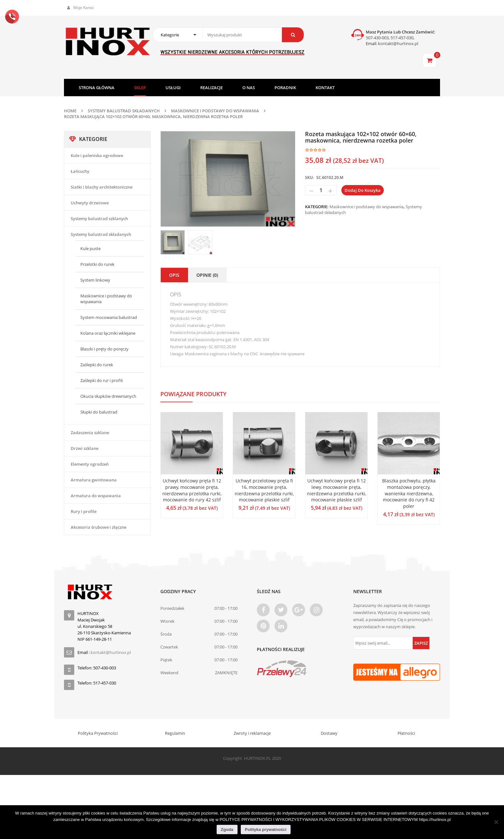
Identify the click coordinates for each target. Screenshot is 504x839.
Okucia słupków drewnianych (108, 396)
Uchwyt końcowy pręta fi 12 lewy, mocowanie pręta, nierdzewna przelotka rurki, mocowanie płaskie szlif (337, 490)
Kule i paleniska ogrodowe (97, 155)
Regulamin (175, 733)
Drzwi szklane (85, 448)
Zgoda (227, 830)
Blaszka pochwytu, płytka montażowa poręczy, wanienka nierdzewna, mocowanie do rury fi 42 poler (409, 493)
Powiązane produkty (194, 394)
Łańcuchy (80, 171)
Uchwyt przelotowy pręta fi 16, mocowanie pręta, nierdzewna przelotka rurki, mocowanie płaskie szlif (264, 490)
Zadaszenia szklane (90, 433)
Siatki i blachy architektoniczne (102, 187)
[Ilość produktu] (321, 190)
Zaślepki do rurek (97, 365)
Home (70, 111)
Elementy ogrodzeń (90, 464)
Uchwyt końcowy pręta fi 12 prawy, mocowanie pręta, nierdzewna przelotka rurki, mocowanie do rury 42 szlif (192, 490)
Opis (174, 275)
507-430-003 (377, 38)
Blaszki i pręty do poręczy (104, 349)
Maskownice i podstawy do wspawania (215, 111)
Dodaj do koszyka (363, 190)
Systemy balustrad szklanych (99, 219)
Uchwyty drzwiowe (90, 203)
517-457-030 (402, 38)
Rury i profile (84, 511)
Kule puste (90, 248)
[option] (228, 179)
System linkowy (95, 280)
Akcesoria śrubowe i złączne (99, 527)
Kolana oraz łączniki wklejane (108, 333)
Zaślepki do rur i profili (102, 380)
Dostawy (329, 733)
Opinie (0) (207, 275)
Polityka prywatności (266, 830)
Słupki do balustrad (99, 412)
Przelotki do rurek (97, 264)
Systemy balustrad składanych (124, 111)
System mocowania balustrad (109, 317)
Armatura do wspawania (96, 496)
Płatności (406, 733)
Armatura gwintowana (94, 480)
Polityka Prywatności (98, 733)
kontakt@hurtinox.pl (398, 43)
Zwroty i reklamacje (252, 733)
